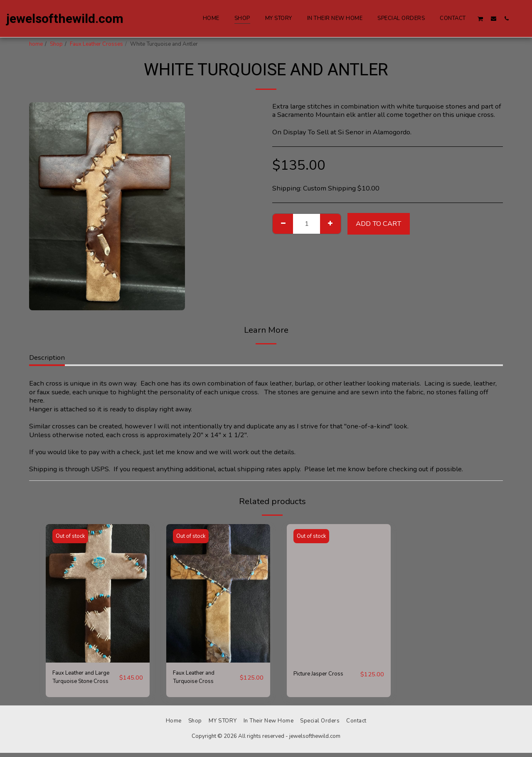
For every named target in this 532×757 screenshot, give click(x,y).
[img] (98, 593)
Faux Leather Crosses (96, 44)
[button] (480, 19)
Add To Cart (378, 224)
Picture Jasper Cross (324, 674)
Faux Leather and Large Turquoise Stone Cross (79, 680)
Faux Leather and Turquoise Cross (199, 679)
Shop (56, 44)
